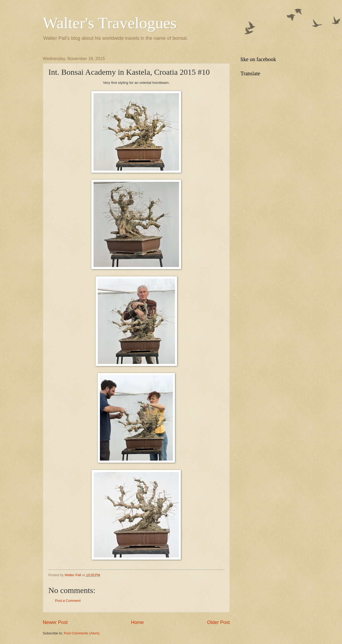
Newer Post (55, 622)
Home (137, 622)
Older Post (218, 622)
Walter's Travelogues (110, 23)
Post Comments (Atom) (82, 633)
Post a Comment (68, 601)
